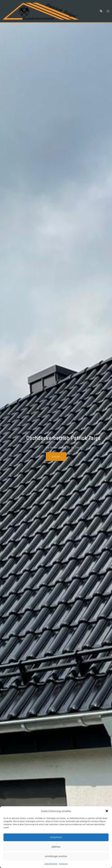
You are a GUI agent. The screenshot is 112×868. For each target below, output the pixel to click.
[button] (107, 811)
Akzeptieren (56, 837)
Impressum (63, 864)
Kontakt (56, 457)
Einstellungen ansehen (56, 856)
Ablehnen (56, 847)
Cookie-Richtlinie (51, 864)
